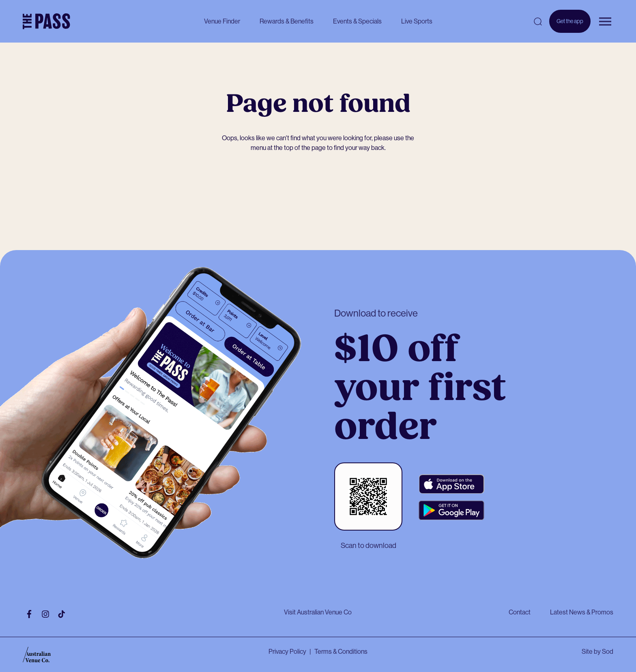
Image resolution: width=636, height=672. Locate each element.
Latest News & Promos (582, 612)
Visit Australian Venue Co (318, 612)
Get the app (570, 25)
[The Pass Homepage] (46, 21)
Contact (520, 612)
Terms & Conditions (341, 652)
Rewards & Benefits (287, 21)
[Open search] (538, 21)
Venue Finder (222, 21)
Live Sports (417, 21)
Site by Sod (597, 652)
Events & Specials (357, 21)
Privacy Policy (287, 652)
